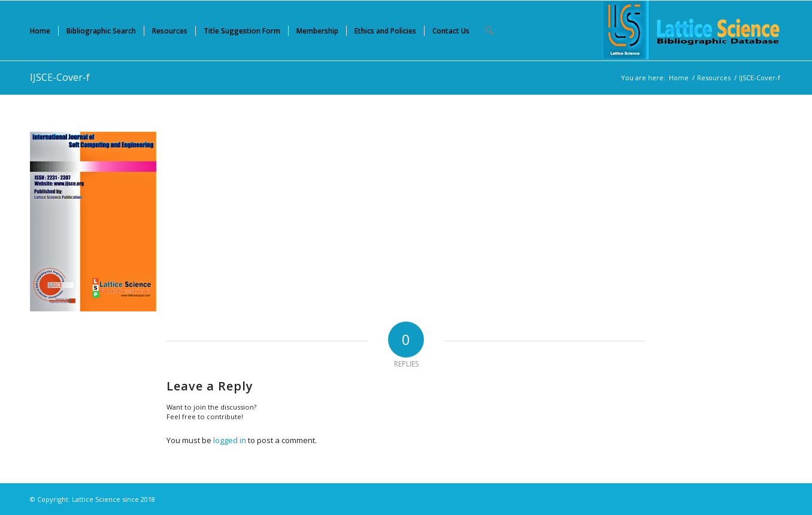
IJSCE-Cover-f (60, 77)
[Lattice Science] (692, 31)
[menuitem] (40, 31)
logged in (230, 440)
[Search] (489, 31)
